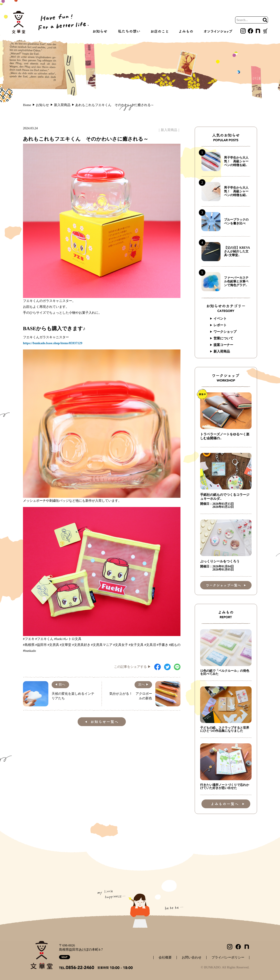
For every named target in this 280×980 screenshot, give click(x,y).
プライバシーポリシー (228, 958)
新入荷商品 (169, 130)
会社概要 (165, 958)
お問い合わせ (192, 958)
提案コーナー (223, 345)
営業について (223, 338)
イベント (220, 319)
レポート (220, 325)
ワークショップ (225, 332)
